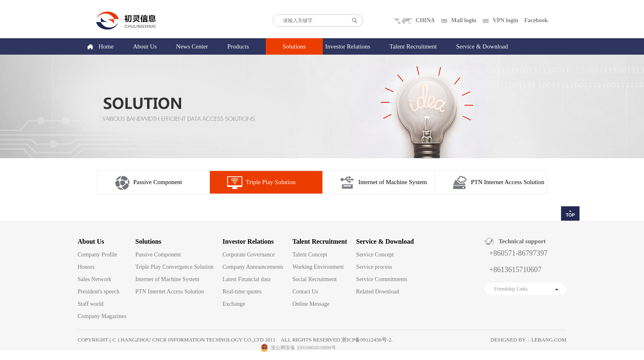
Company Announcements (253, 267)
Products (238, 46)
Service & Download (482, 46)
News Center (192, 46)
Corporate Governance (249, 255)
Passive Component (158, 182)
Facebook (536, 20)
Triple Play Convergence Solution (175, 267)
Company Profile (97, 255)
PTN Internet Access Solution (508, 182)
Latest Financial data (247, 279)
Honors (86, 267)
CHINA (425, 20)
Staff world (91, 304)
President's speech (99, 292)
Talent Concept (310, 255)
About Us (145, 46)
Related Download (378, 292)
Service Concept (375, 255)
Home (106, 46)
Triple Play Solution (271, 182)
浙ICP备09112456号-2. (367, 340)
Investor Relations (348, 46)
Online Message (311, 304)
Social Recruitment (315, 279)
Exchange (234, 304)
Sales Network (94, 279)
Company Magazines (102, 316)
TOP (570, 215)
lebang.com (549, 340)
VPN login (506, 20)
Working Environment (318, 267)
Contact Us (305, 292)
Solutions (294, 46)
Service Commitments (382, 279)
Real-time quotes (242, 292)
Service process (374, 267)
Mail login (464, 20)
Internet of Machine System (393, 182)
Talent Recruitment (413, 46)
